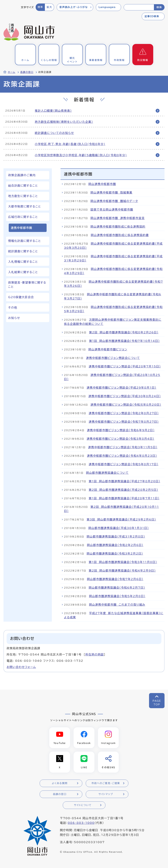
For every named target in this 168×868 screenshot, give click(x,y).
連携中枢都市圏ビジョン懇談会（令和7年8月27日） (124, 422)
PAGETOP (157, 703)
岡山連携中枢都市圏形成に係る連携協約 (118, 227)
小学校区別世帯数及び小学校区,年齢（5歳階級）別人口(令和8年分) (81, 155)
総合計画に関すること (23, 186)
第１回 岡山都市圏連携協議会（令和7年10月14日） (124, 341)
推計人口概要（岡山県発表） (53, 111)
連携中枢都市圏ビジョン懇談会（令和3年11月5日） (123, 447)
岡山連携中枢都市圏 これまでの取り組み (117, 605)
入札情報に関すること (23, 262)
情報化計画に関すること (25, 241)
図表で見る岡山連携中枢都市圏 (112, 210)
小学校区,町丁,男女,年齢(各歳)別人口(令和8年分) (70, 144)
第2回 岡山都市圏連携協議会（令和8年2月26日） (124, 332)
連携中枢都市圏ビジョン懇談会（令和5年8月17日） (124, 464)
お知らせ (14, 318)
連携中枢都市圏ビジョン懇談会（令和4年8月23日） (122, 456)
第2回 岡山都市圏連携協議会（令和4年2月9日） (122, 571)
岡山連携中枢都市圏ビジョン (108, 349)
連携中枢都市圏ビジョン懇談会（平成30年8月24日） (125, 396)
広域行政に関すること (23, 217)
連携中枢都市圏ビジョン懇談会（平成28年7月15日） (125, 366)
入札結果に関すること (23, 272)
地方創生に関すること (23, 196)
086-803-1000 (81, 823)
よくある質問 (60, 783)
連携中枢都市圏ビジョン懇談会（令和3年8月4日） (120, 439)
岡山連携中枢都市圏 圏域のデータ (114, 201)
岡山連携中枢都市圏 (102, 184)
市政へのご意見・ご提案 (106, 783)
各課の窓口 (27, 72)
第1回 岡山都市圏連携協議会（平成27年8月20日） (124, 481)
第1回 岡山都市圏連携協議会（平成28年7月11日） (124, 498)
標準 (40, 7)
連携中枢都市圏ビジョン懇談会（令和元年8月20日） (126, 405)
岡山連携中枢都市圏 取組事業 (111, 193)
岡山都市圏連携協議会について (107, 473)
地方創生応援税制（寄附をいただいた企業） (64, 122)
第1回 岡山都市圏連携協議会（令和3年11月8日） (123, 562)
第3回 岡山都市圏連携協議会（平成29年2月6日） (121, 519)
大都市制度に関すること (25, 206)
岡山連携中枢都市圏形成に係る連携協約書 (120, 235)
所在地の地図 (95, 654)
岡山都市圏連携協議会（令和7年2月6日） (115, 579)
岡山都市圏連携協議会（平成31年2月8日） (116, 537)
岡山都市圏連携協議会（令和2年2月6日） (115, 545)
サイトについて (83, 805)
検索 (159, 7)
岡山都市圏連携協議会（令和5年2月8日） (117, 596)
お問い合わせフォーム (21, 667)
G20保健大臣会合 (21, 297)
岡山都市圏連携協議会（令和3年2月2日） (115, 554)
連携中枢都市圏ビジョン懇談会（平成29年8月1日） (121, 388)
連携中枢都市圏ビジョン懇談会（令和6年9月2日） (121, 430)
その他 (13, 308)
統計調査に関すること (23, 251)
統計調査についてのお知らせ (54, 133)
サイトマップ (106, 794)
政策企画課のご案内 (22, 175)
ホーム (12, 72)
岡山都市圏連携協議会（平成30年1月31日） (119, 528)
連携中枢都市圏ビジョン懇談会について (113, 358)
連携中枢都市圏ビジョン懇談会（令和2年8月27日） (124, 413)
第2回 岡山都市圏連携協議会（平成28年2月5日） (123, 490)
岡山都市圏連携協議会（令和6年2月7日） (117, 588)
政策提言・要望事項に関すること (27, 285)
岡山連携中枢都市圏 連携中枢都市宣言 (117, 218)
